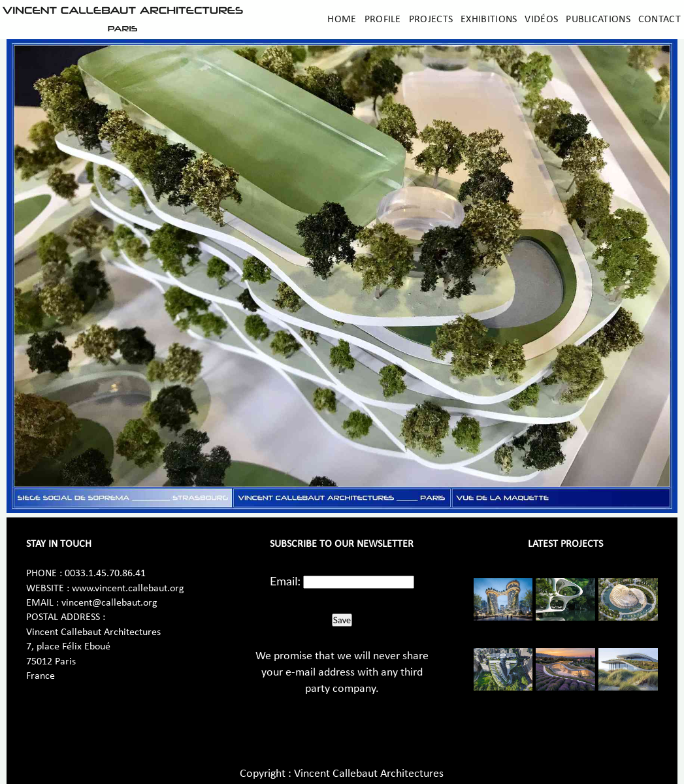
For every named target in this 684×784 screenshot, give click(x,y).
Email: (285, 581)
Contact (660, 20)
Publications (598, 20)
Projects (431, 20)
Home (342, 20)
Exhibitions (489, 20)
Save (342, 620)
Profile (383, 20)
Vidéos (541, 20)
